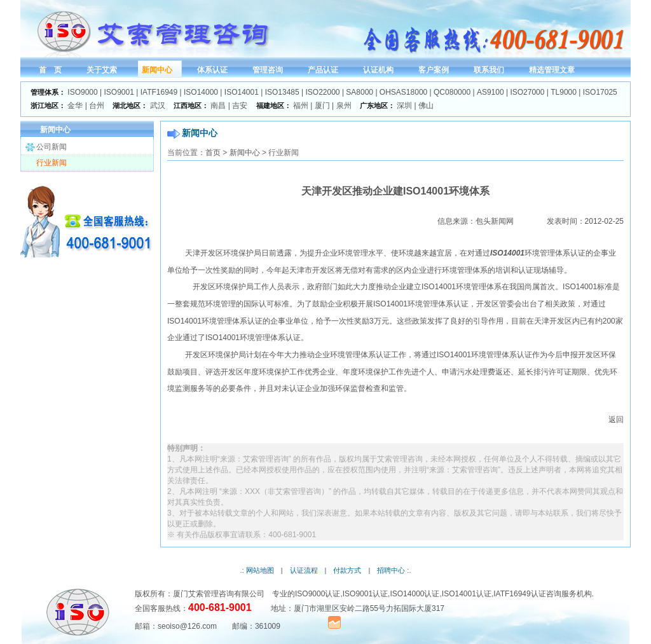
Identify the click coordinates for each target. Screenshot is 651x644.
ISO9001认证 (365, 594)
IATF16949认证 (519, 594)
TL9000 (564, 92)
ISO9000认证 (318, 594)
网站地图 (260, 570)
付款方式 (347, 570)
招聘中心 (391, 570)
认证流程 (304, 570)
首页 (213, 153)
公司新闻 (51, 147)
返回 (616, 420)
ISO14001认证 (467, 594)
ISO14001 (242, 92)
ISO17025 (600, 92)
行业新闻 (51, 163)
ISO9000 (82, 92)
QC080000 (452, 92)
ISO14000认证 (415, 594)
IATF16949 (159, 92)
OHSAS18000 (403, 92)
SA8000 (360, 92)
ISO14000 (201, 92)
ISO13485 (282, 92)
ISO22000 (323, 92)
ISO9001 (119, 92)
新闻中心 (245, 153)
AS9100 (490, 92)
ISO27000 (527, 92)
